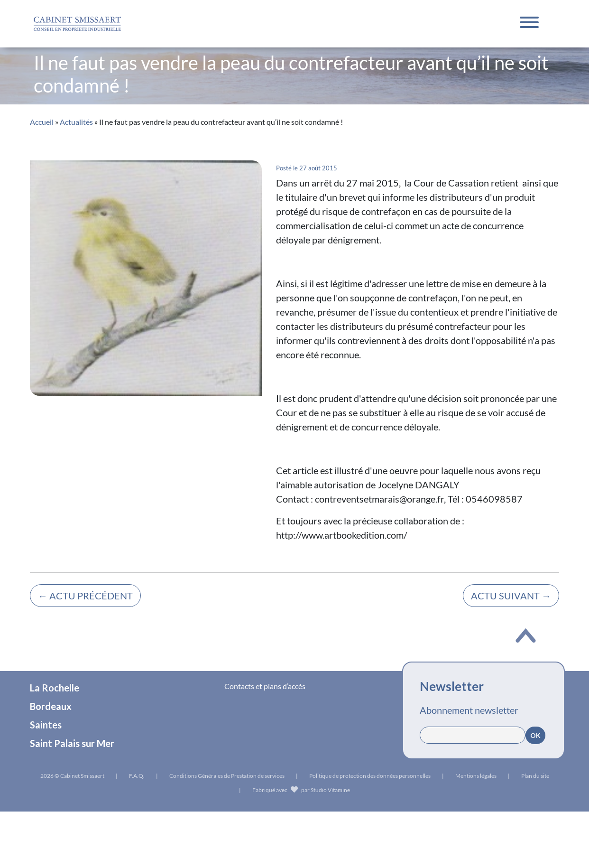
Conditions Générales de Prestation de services (227, 776)
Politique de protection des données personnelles (370, 776)
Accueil (42, 122)
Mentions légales (476, 776)
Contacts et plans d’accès (265, 686)
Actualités (76, 122)
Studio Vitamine (330, 790)
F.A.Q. (137, 776)
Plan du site (535, 776)
